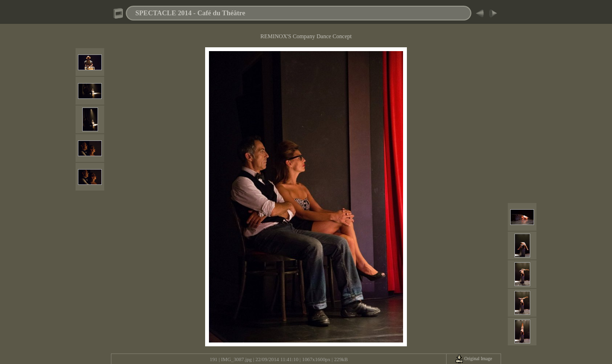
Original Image (474, 359)
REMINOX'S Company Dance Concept (306, 36)
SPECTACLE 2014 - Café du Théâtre (190, 13)
